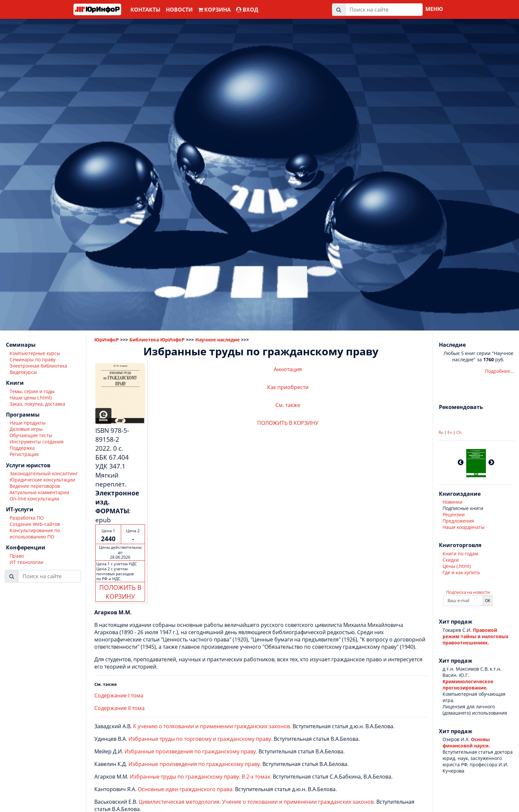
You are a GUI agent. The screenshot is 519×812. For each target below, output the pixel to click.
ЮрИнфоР (107, 340)
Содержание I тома (119, 695)
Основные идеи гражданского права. (186, 789)
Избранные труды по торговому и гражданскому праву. (200, 739)
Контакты (145, 10)
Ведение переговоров (35, 486)
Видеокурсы (23, 372)
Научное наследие (217, 340)
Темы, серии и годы (32, 391)
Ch (459, 432)
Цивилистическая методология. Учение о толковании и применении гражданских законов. (257, 802)
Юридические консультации (42, 480)
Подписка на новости (468, 592)
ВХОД (247, 10)
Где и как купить (461, 572)
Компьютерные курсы (35, 353)
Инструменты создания (37, 442)
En (450, 432)
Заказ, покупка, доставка (37, 404)
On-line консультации (34, 499)
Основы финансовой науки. (466, 742)
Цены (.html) (457, 566)
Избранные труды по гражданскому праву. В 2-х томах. (201, 777)
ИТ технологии (26, 562)
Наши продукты (28, 423)
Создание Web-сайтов (35, 524)
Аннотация (288, 369)
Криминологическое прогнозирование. (468, 685)
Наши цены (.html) (31, 398)
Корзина (214, 10)
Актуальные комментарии (39, 492)
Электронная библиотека (38, 366)
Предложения (458, 521)
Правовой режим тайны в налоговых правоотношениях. (475, 636)
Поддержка (22, 448)
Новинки (452, 502)
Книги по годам (460, 554)
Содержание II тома (119, 708)
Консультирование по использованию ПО (35, 533)
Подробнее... (499, 371)
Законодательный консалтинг (44, 473)
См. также (288, 405)
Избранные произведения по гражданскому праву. (191, 751)
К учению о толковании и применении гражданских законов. (212, 726)
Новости (179, 10)
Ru (441, 432)
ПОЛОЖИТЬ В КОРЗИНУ (120, 592)
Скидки (451, 560)
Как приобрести (288, 387)
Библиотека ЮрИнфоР (157, 340)
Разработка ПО (27, 518)
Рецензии (454, 514)
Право (17, 556)
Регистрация (24, 454)
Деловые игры (26, 429)
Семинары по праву (33, 359)
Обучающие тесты (31, 435)
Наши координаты (464, 527)
